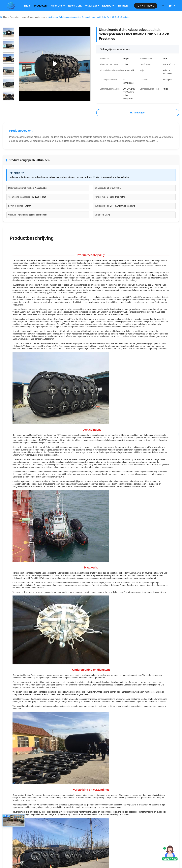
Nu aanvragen (138, 113)
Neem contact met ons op (75, 6)
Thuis (27, 6)
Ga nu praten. (146, 6)
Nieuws (108, 6)
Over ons (58, 6)
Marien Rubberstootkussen (33, 17)
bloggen (123, 6)
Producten (41, 6)
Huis (5, 17)
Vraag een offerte (92, 6)
